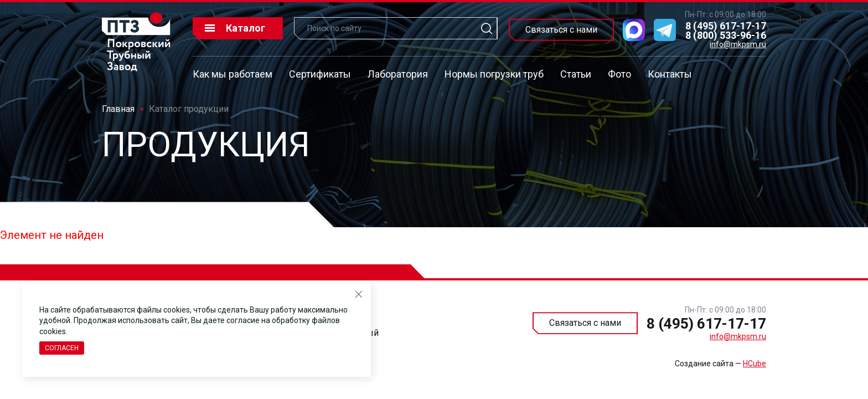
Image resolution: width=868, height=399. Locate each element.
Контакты (670, 74)
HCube (755, 364)
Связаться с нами (561, 30)
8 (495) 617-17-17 (726, 26)
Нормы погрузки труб (494, 74)
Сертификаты (320, 74)
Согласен (62, 348)
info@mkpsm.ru (738, 44)
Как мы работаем (232, 74)
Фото (619, 74)
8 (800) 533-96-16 (726, 35)
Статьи (576, 74)
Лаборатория (398, 74)
